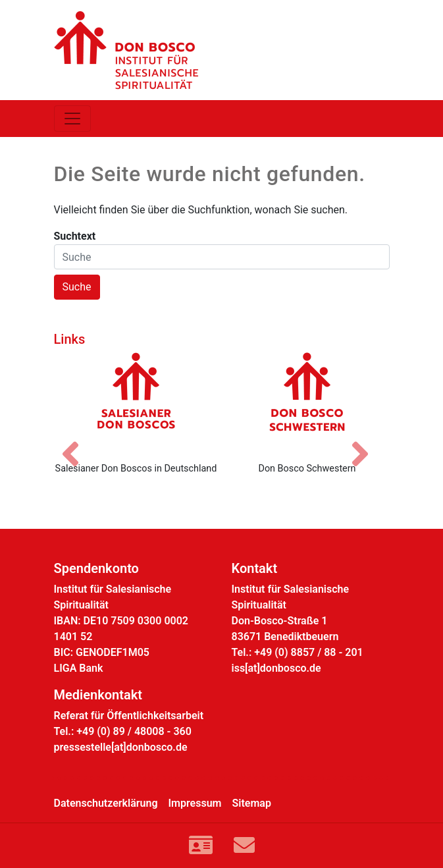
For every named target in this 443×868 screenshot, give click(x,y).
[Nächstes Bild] (367, 443)
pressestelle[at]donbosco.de (121, 747)
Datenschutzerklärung (106, 803)
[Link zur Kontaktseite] (201, 846)
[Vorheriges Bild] (77, 443)
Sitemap (252, 803)
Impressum (195, 803)
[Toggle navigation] (72, 119)
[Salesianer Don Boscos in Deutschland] (136, 402)
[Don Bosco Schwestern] (307, 402)
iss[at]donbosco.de (276, 668)
